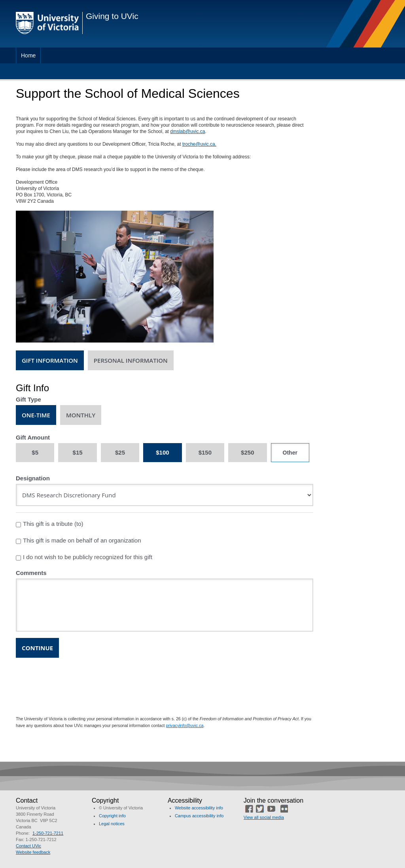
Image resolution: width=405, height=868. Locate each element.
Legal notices (112, 824)
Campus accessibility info (199, 816)
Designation (33, 478)
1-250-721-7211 (48, 833)
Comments (31, 573)
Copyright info (112, 816)
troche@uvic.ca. (199, 144)
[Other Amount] (290, 453)
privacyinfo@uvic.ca (185, 725)
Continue (37, 648)
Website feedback (33, 852)
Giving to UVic (112, 16)
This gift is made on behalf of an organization (79, 541)
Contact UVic (28, 846)
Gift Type (28, 399)
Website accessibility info (199, 808)
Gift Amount (33, 437)
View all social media (264, 817)
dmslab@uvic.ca (187, 131)
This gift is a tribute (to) (50, 525)
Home (28, 55)
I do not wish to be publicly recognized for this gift (84, 558)
